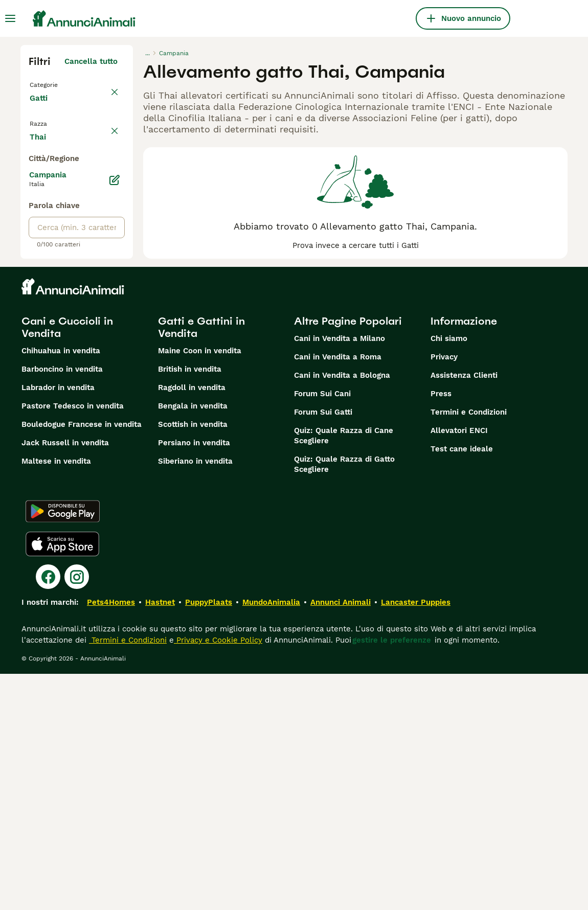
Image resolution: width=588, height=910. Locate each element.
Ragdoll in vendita (192, 624)
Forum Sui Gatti (323, 648)
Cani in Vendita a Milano (340, 575)
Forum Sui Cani (322, 630)
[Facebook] (48, 813)
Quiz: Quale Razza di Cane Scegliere (344, 672)
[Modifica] (115, 416)
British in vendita (190, 605)
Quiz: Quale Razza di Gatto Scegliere (344, 700)
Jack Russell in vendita (65, 679)
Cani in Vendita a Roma (338, 593)
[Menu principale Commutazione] (10, 18)
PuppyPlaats (209, 838)
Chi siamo (449, 575)
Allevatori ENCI (459, 667)
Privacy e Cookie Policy (218, 876)
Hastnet (160, 838)
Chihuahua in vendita (61, 587)
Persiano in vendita (194, 679)
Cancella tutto (91, 61)
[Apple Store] (62, 780)
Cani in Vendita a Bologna (342, 611)
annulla (104, 137)
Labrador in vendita (58, 624)
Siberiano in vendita (195, 697)
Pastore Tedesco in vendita (73, 642)
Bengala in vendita (193, 642)
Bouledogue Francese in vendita (82, 661)
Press (441, 630)
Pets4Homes (111, 838)
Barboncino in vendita (62, 605)
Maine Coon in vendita (200, 587)
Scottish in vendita (193, 661)
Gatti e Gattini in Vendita (201, 563)
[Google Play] (63, 747)
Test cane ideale (462, 685)
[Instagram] (77, 813)
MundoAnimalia (271, 838)
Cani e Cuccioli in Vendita (67, 563)
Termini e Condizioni (469, 648)
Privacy (444, 593)
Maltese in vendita (56, 697)
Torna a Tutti (56, 84)
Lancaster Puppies (416, 838)
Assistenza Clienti (464, 611)
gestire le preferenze (392, 876)
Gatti (41, 108)
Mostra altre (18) (86, 371)
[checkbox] (35, 185)
